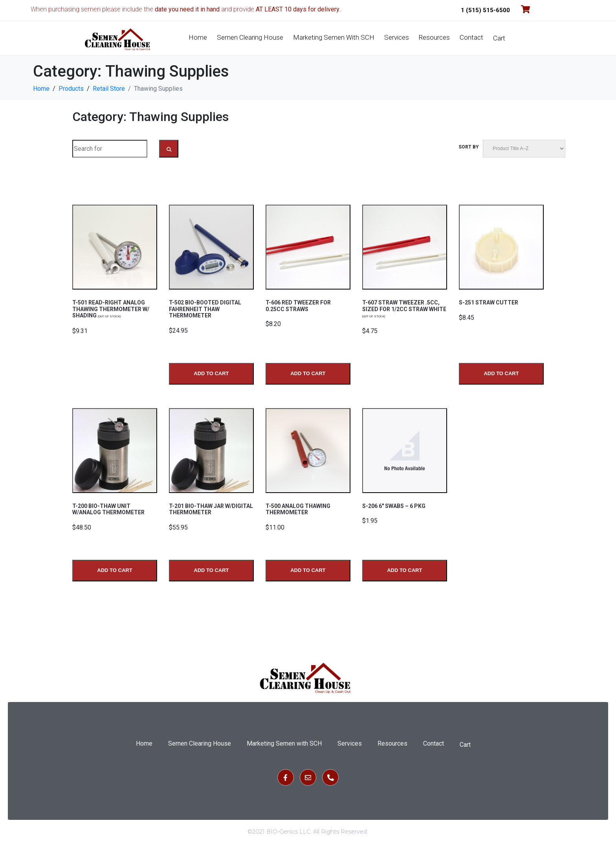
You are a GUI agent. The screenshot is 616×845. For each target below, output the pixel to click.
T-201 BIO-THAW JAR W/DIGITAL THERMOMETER (211, 508)
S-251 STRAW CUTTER (489, 302)
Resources (434, 37)
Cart (499, 38)
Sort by (469, 147)
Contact (471, 37)
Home (198, 37)
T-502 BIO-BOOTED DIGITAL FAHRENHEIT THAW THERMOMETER (205, 309)
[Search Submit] (169, 149)
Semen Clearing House (250, 37)
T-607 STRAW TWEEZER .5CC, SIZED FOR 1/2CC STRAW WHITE (404, 309)
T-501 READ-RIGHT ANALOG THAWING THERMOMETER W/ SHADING (111, 309)
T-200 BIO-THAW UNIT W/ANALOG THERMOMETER (108, 508)
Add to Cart (211, 373)
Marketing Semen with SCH (334, 37)
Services (397, 37)
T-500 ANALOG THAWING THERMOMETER (298, 508)
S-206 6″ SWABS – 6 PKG (394, 505)
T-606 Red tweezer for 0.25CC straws (298, 306)
